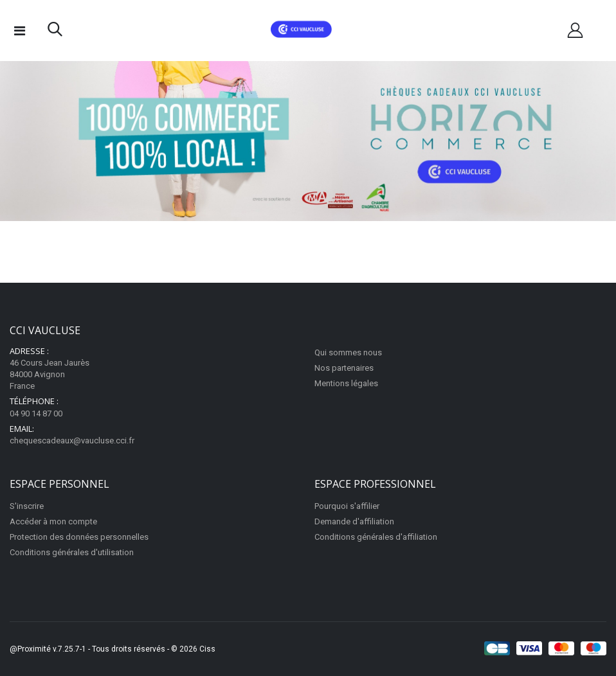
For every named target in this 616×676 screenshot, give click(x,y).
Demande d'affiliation (354, 521)
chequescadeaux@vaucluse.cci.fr (72, 440)
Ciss (207, 649)
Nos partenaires (344, 368)
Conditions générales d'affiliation (376, 537)
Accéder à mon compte (53, 521)
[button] (55, 32)
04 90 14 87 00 (36, 414)
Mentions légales (346, 383)
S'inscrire (27, 506)
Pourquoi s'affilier (347, 506)
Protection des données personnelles (79, 537)
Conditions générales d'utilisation (72, 552)
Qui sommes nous (348, 352)
